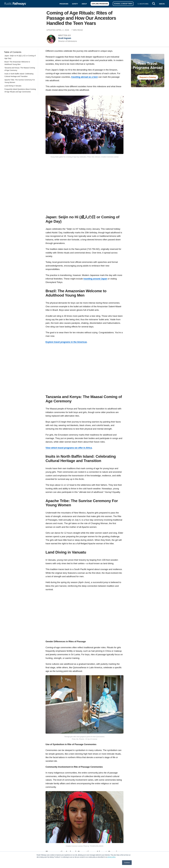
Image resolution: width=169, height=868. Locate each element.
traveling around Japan (95, 279)
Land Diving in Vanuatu (13, 86)
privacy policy (111, 857)
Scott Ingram (65, 38)
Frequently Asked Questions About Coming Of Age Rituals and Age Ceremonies (20, 90)
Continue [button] (127, 863)
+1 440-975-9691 (143, 4)
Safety (75, 4)
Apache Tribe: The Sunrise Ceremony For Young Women (20, 81)
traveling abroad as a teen (84, 77)
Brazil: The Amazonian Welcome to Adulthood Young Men (17, 63)
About (84, 4)
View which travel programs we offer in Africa (69, 448)
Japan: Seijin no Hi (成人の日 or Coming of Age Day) (20, 57)
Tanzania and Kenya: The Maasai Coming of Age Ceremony (20, 69)
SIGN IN (162, 4)
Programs (64, 4)
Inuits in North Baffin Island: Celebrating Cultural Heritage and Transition (19, 75)
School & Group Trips (123, 4)
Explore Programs (100, 4)
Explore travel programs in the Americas (66, 342)
